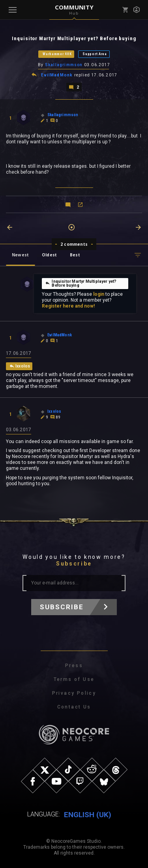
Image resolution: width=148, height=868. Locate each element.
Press (74, 666)
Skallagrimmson (64, 65)
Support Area (95, 54)
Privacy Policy (74, 693)
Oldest (49, 255)
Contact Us (74, 707)
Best (75, 255)
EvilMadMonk (57, 75)
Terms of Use (74, 679)
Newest (20, 255)
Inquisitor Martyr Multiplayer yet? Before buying (81, 283)
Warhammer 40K (57, 54)
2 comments (74, 244)
